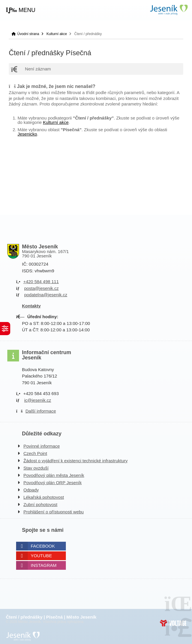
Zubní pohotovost (40, 504)
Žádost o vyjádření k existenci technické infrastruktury (76, 461)
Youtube (41, 556)
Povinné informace (42, 446)
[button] (21, 10)
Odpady (31, 490)
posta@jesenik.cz (42, 288)
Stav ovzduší (36, 468)
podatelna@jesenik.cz (46, 295)
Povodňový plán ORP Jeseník (53, 483)
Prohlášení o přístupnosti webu (54, 512)
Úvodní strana (169, 10)
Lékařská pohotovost (44, 497)
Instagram (44, 565)
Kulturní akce (57, 34)
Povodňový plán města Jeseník (54, 475)
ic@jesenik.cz (38, 400)
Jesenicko (27, 134)
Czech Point (35, 453)
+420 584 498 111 (41, 282)
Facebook (43, 546)
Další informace (41, 411)
